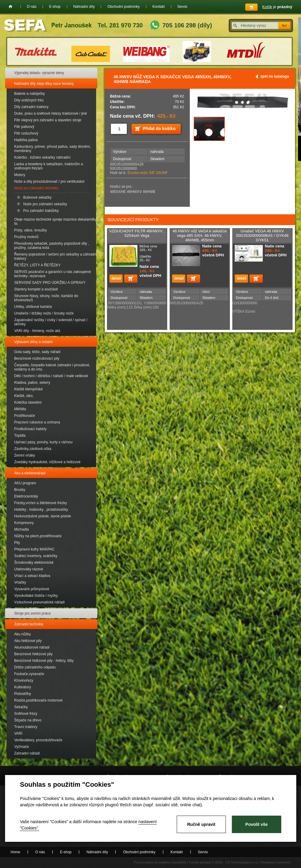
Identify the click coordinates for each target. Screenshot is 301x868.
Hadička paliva (26, 140)
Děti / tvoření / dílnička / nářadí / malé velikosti (51, 376)
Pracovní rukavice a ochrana (37, 422)
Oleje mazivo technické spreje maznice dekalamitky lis (55, 222)
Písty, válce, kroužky (30, 230)
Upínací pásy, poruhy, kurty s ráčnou (43, 442)
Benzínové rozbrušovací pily (37, 358)
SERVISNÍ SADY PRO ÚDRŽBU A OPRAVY (50, 283)
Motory (20, 175)
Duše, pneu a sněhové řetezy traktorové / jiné (50, 113)
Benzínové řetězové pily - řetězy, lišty (44, 661)
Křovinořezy (24, 680)
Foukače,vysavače (29, 674)
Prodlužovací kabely (30, 429)
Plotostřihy (23, 694)
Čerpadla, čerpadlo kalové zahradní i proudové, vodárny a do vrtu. (52, 367)
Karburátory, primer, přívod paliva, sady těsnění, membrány (53, 149)
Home (10, 7)
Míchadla (22, 529)
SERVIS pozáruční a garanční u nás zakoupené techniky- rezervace (53, 274)
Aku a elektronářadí (30, 473)
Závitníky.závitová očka (33, 449)
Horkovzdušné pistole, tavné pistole (43, 516)
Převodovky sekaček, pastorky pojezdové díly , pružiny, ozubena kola (52, 246)
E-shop (55, 7)
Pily (17, 543)
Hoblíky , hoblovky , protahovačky (41, 510)
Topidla (20, 436)
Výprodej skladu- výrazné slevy (39, 73)
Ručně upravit (201, 824)
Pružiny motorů (26, 237)
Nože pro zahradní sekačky (45, 204)
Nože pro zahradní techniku (36, 188)
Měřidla (20, 409)
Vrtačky (20, 582)
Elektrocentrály (26, 496)
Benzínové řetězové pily (33, 654)
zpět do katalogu (275, 76)
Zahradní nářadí (27, 753)
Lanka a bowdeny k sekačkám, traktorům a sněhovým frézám (49, 166)
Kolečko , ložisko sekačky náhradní (42, 157)
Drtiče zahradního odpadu (35, 667)
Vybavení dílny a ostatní (33, 342)
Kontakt (159, 7)
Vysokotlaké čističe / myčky (36, 596)
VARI (18, 733)
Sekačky (21, 707)
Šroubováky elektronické (34, 563)
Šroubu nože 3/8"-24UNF (147, 173)
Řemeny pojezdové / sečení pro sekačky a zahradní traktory (56, 256)
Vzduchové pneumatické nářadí (39, 602)
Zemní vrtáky (25, 455)
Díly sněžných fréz (29, 100)
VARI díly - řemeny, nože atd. (38, 331)
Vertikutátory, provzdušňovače (38, 740)
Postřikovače (25, 416)
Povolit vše (256, 824)
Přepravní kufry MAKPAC (34, 549)
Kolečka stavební (28, 402)
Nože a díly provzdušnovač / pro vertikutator (49, 181)
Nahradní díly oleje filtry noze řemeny (44, 84)
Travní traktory (26, 727)
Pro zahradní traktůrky (41, 211)
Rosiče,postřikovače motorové (38, 700)
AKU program (25, 483)
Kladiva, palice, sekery (32, 383)
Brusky (20, 490)
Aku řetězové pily (28, 641)
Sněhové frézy (26, 714)
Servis (182, 7)
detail (116, 279)
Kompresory (24, 523)
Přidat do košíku (159, 129)
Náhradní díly (84, 7)
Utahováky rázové (29, 569)
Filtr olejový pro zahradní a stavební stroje (48, 120)
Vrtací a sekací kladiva (32, 576)
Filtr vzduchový (26, 133)
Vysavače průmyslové (32, 589)
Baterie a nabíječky (30, 94)
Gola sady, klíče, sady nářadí (37, 352)
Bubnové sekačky (37, 197)
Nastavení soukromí (276, 862)
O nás (32, 7)
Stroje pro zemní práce (32, 613)
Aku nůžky (22, 634)
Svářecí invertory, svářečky (36, 556)
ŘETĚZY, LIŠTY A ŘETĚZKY (37, 265)
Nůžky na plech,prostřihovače (38, 536)
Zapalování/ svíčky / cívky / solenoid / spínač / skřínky (51, 322)
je (277, 7)
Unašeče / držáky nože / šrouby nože (44, 313)
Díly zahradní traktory (31, 107)
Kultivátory (23, 687)
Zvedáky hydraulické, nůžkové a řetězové (47, 462)
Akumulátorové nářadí (32, 647)
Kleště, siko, (24, 396)
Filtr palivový (24, 127)
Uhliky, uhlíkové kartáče (33, 307)
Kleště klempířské (28, 389)
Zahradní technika (29, 624)
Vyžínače (22, 747)
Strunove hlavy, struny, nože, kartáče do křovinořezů (46, 298)
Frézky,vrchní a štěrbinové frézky (41, 503)
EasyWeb (179, 862)
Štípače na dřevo (28, 720)
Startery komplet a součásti (36, 289)
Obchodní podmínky (123, 7)
